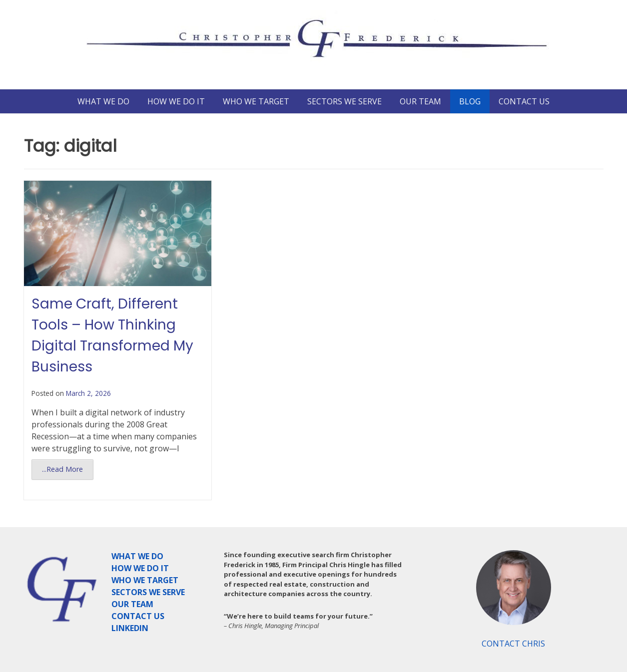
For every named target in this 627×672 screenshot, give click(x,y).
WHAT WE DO (103, 101)
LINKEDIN (130, 628)
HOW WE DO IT (176, 101)
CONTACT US (524, 101)
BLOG (470, 101)
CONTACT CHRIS (513, 644)
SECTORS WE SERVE (344, 101)
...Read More (62, 469)
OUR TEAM (420, 101)
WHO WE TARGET (256, 101)
